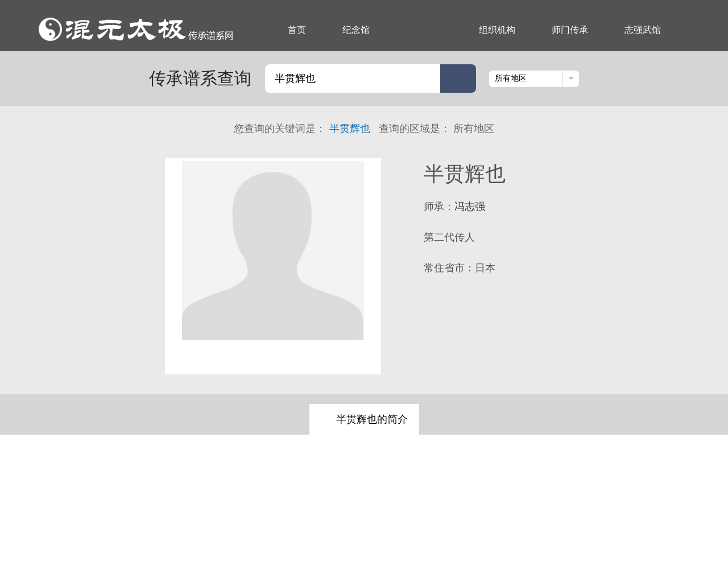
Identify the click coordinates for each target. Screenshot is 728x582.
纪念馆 (356, 30)
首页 (297, 30)
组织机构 (497, 30)
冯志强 (470, 207)
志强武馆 (643, 30)
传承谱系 (424, 30)
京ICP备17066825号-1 (503, 544)
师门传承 (570, 30)
